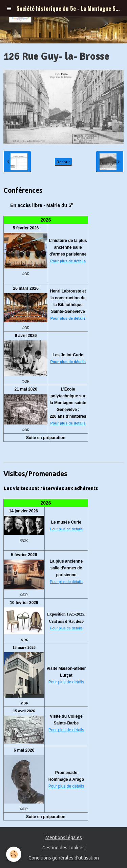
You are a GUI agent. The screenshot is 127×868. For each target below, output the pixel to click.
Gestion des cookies (63, 848)
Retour (63, 162)
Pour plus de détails (68, 261)
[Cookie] (14, 854)
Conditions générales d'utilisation (64, 858)
